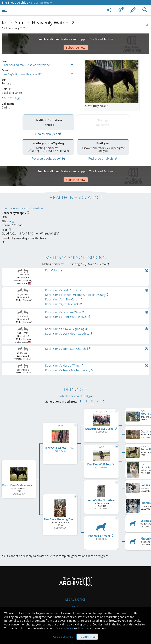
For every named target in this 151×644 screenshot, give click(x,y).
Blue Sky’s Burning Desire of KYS (22, 62)
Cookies (84, 628)
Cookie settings (63, 637)
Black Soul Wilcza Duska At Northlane (26, 53)
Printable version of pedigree (75, 375)
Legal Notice (75, 579)
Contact (75, 586)
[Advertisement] (75, 38)
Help (75, 593)
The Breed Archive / (16, 3)
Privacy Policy (64, 628)
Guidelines (75, 601)
